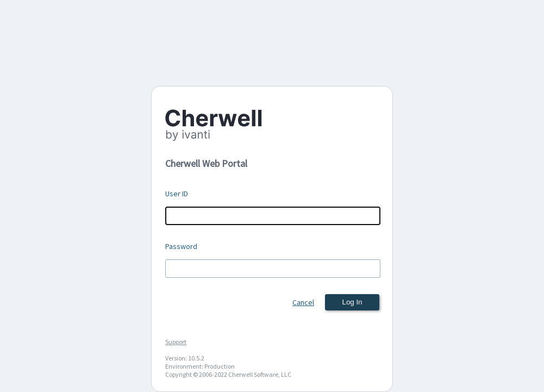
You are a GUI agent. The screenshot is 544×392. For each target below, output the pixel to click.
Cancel (303, 302)
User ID (177, 194)
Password (181, 246)
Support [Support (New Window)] (176, 342)
